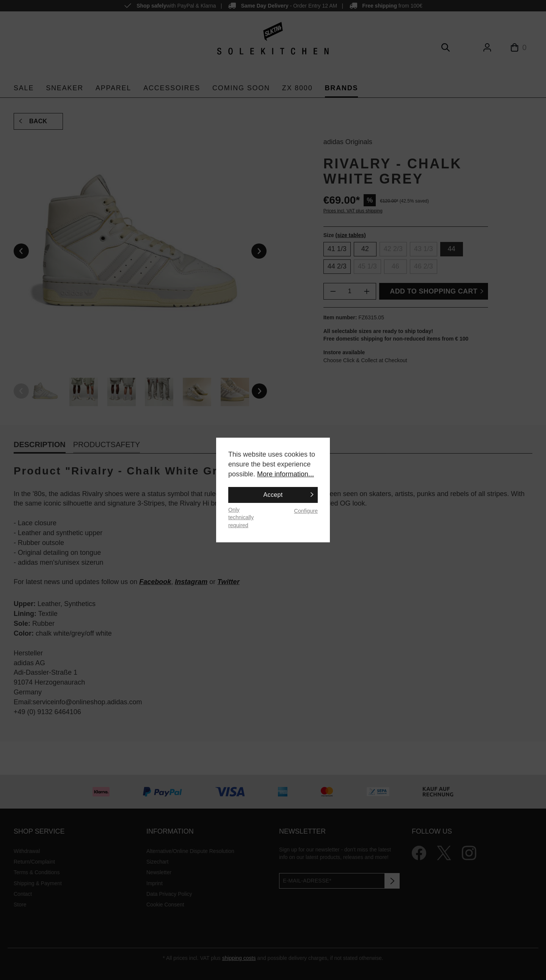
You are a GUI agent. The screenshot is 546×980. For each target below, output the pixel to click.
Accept (273, 495)
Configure (306, 511)
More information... (286, 474)
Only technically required (241, 517)
